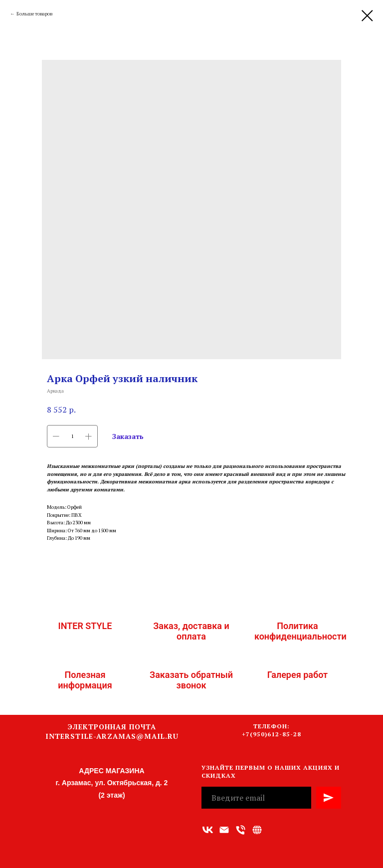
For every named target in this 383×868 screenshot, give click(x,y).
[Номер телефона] (241, 830)
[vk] (208, 830)
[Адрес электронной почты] (224, 830)
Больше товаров (34, 14)
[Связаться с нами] (257, 830)
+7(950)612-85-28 (272, 734)
